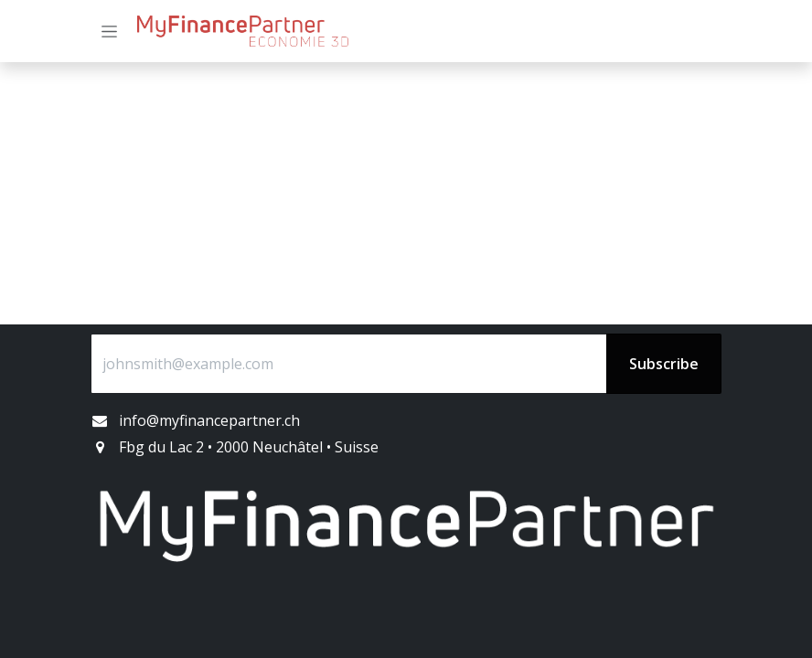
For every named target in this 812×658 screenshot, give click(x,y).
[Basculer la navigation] (109, 32)
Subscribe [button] (664, 364)
